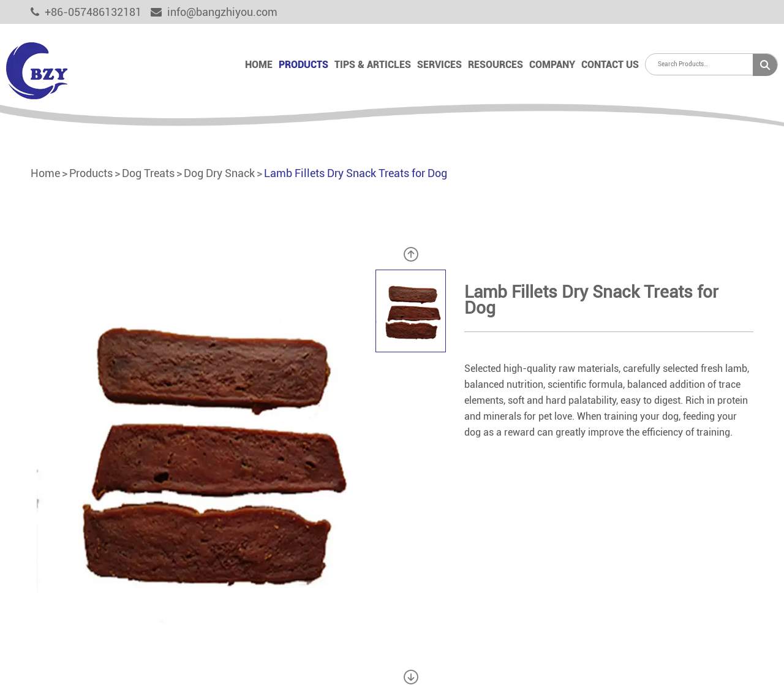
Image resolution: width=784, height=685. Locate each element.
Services (439, 65)
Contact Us (610, 65)
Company (552, 65)
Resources (496, 65)
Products (303, 65)
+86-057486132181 (86, 12)
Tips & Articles (373, 65)
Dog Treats (148, 173)
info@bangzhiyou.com (214, 12)
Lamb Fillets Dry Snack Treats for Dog (356, 173)
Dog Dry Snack (219, 173)
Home (259, 65)
